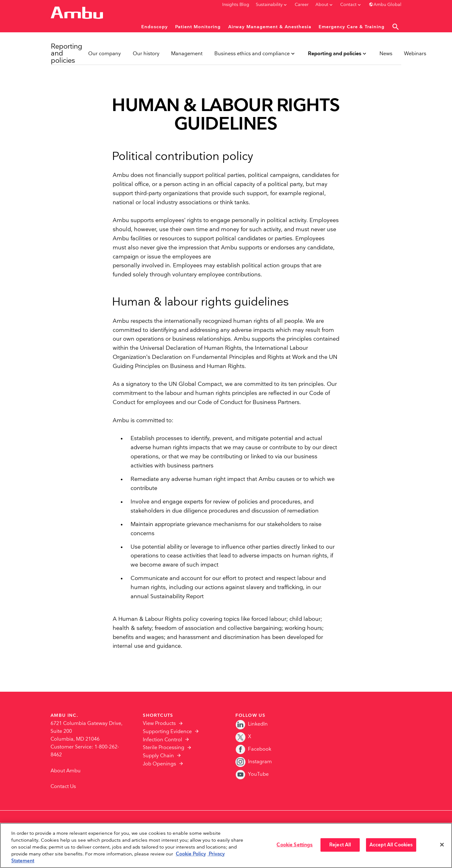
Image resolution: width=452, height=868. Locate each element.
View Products (159, 724)
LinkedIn (252, 724)
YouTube (252, 774)
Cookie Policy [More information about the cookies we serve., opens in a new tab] (191, 854)
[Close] (442, 845)
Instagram (254, 762)
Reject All (340, 845)
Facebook (253, 749)
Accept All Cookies (391, 845)
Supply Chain (158, 756)
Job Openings (159, 764)
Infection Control (162, 740)
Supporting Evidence (167, 732)
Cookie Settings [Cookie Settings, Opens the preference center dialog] (295, 845)
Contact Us (63, 787)
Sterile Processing (164, 748)
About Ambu (66, 771)
